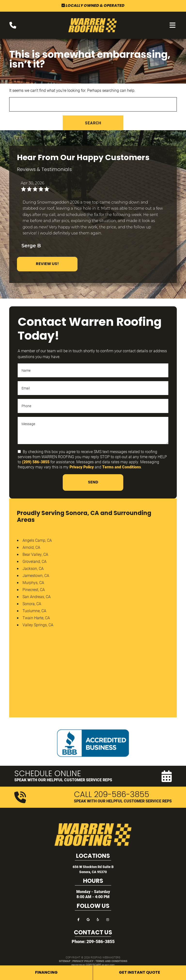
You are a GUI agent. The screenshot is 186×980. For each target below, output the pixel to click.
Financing (46, 973)
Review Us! (47, 264)
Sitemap (65, 961)
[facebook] (78, 919)
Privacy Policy (82, 467)
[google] (88, 919)
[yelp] (98, 919)
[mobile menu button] (173, 25)
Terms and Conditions (122, 467)
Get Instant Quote (139, 973)
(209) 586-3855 (36, 462)
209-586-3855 (101, 941)
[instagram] (108, 919)
